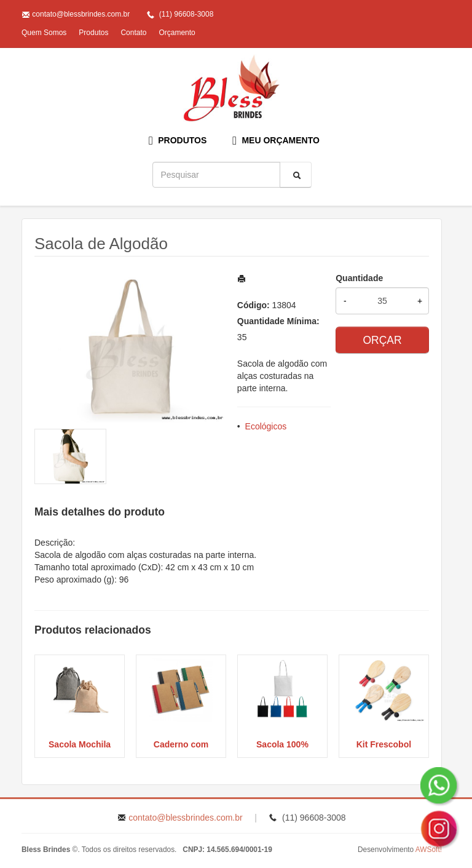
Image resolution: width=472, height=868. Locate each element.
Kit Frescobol (384, 744)
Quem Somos (44, 33)
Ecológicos (266, 426)
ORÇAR (382, 340)
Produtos (93, 33)
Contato (133, 33)
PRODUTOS (178, 141)
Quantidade (359, 278)
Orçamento (177, 33)
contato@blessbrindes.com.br (81, 14)
